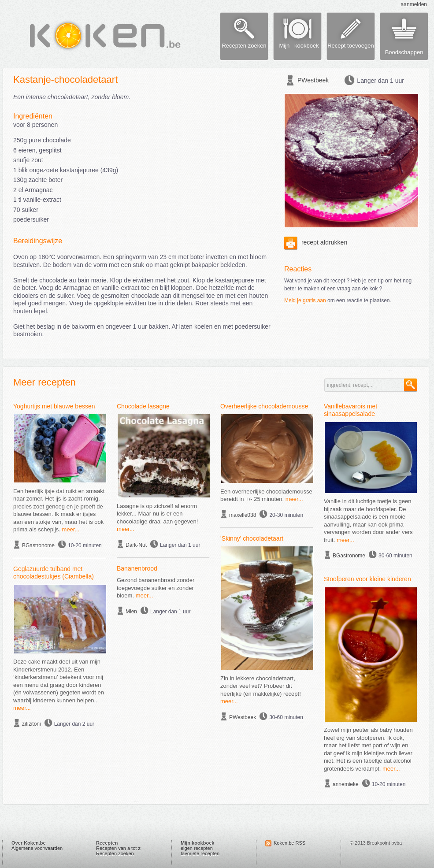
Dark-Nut (136, 545)
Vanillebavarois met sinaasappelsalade (351, 410)
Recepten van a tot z (118, 848)
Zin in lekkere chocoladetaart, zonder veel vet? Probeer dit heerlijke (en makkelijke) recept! (261, 686)
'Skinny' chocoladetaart (252, 538)
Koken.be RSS (289, 843)
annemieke (346, 784)
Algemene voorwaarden (37, 848)
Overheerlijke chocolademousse (264, 406)
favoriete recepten (200, 853)
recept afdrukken (316, 242)
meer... (71, 529)
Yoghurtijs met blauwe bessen (54, 406)
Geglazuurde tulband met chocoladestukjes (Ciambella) (54, 573)
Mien (131, 612)
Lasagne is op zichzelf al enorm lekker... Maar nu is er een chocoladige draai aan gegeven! (157, 514)
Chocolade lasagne (143, 406)
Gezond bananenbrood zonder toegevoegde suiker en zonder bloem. (156, 588)
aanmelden (414, 4)
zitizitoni (32, 724)
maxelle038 (243, 515)
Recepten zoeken (115, 853)
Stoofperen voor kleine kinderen (367, 579)
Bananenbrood (137, 568)
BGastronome (38, 545)
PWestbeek (313, 80)
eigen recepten (197, 848)
